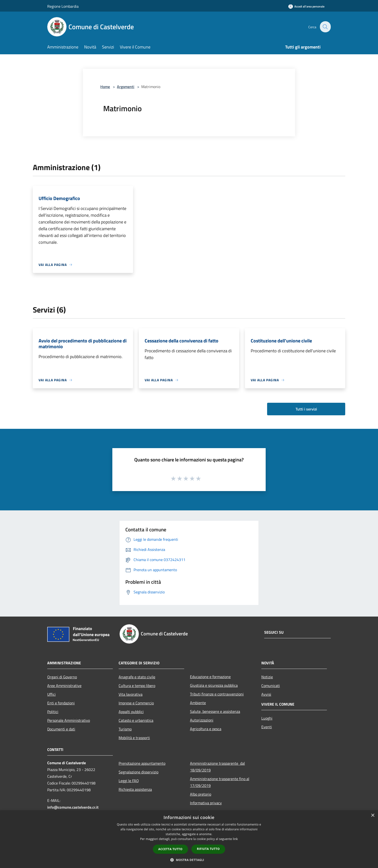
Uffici (51, 694)
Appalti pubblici (131, 712)
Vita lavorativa (131, 694)
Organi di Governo (62, 677)
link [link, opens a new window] (235, 839)
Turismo (125, 729)
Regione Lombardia (63, 6)
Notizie (267, 677)
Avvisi (266, 694)
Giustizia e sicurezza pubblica (214, 685)
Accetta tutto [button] (170, 849)
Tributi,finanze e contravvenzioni (217, 694)
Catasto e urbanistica (136, 720)
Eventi (267, 727)
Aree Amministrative (64, 686)
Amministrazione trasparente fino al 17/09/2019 (220, 782)
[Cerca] (325, 27)
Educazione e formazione (210, 677)
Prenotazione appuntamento (142, 763)
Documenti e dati (61, 729)
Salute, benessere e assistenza (215, 711)
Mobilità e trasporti (134, 738)
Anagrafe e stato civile (137, 677)
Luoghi (267, 718)
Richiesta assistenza (135, 789)
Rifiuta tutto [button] (208, 849)
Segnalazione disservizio (138, 772)
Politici (53, 712)
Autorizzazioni (202, 720)
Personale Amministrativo (69, 720)
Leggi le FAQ (129, 781)
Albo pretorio (201, 794)
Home (105, 87)
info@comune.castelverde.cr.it (73, 807)
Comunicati (271, 686)
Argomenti (126, 87)
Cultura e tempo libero (137, 686)
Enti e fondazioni (61, 703)
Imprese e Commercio (136, 703)
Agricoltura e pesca (206, 729)
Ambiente (198, 703)
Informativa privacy (206, 803)
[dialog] (189, 839)
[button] (189, 860)
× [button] (373, 816)
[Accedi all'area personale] (306, 6)
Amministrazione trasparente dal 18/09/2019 (217, 767)
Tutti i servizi (306, 409)
